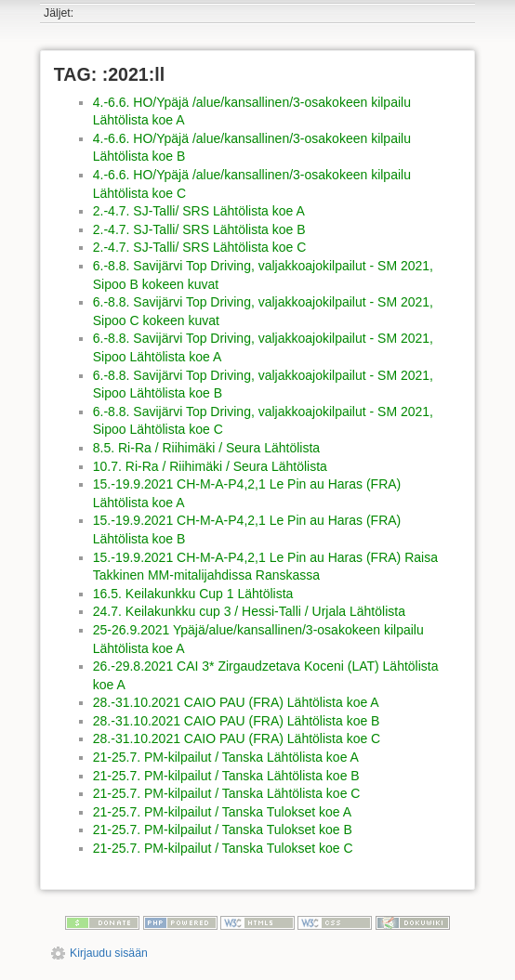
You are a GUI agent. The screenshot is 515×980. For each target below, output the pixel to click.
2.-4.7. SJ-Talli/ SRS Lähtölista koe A (199, 211)
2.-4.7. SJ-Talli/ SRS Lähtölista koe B (199, 229)
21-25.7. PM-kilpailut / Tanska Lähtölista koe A (226, 757)
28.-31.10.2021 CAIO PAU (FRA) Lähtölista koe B (237, 721)
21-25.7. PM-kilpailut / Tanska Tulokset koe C (223, 848)
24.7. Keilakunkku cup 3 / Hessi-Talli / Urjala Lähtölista (249, 611)
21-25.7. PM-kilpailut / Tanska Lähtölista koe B (226, 776)
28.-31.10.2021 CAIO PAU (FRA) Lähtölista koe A (236, 702)
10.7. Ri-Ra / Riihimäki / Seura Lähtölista (210, 466)
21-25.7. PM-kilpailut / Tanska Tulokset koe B (223, 830)
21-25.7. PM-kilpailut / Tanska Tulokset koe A (222, 812)
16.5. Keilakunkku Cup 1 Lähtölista (193, 594)
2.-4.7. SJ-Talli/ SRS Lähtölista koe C (200, 247)
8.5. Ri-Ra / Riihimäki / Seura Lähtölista (206, 448)
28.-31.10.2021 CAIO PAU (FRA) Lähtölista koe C (237, 738)
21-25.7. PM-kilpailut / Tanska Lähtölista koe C (227, 793)
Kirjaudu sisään (109, 953)
